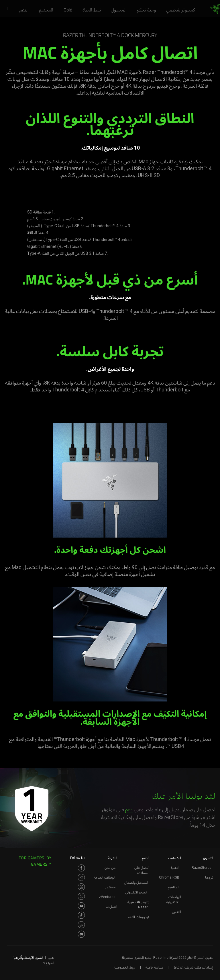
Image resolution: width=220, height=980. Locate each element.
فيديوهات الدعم (139, 917)
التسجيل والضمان (136, 883)
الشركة (113, 858)
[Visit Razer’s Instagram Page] (81, 877)
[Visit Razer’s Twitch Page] (81, 925)
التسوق (208, 858)
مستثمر (110, 887)
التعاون (176, 912)
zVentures (107, 897)
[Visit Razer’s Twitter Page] (81, 896)
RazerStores (202, 868)
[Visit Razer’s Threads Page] (81, 887)
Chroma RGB (169, 877)
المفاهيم (174, 887)
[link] (215, 9)
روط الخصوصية (124, 967)
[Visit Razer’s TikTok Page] (81, 915)
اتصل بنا (111, 907)
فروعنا (209, 877)
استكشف (175, 858)
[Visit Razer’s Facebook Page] (81, 868)
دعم (129, 809)
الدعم (146, 858)
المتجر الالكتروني (136, 892)
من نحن (110, 868)
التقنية (175, 868)
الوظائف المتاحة (105, 877)
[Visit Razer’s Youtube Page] (81, 906)
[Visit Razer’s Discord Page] (81, 934)
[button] (6, 9)
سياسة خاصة (154, 967)
